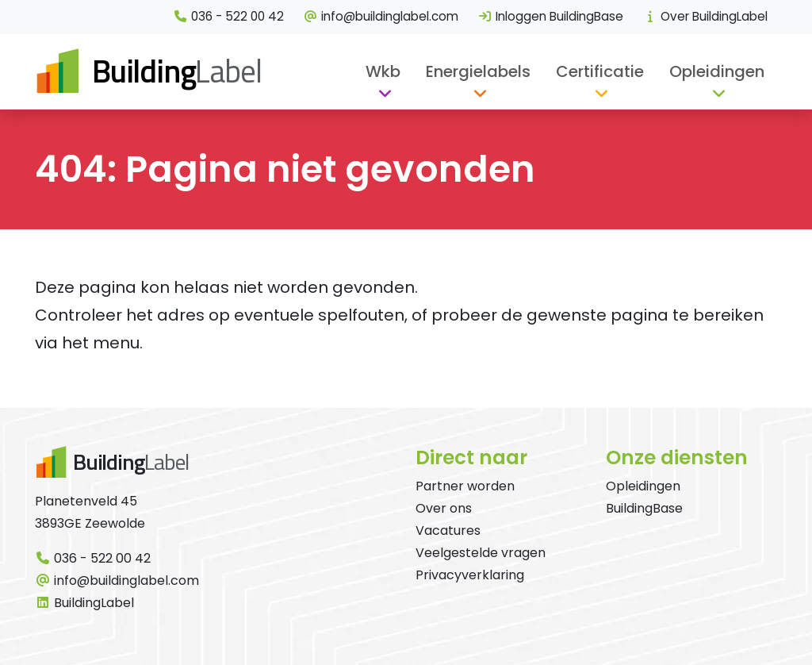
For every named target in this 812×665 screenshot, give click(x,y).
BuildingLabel (84, 603)
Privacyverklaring (470, 575)
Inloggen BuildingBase (550, 16)
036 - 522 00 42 (228, 16)
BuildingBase (644, 508)
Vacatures (448, 530)
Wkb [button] (383, 71)
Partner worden (465, 486)
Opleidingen (643, 486)
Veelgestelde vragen (481, 553)
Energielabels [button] (478, 71)
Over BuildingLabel (705, 16)
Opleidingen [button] (717, 71)
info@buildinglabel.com (381, 16)
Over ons (444, 508)
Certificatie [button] (600, 71)
